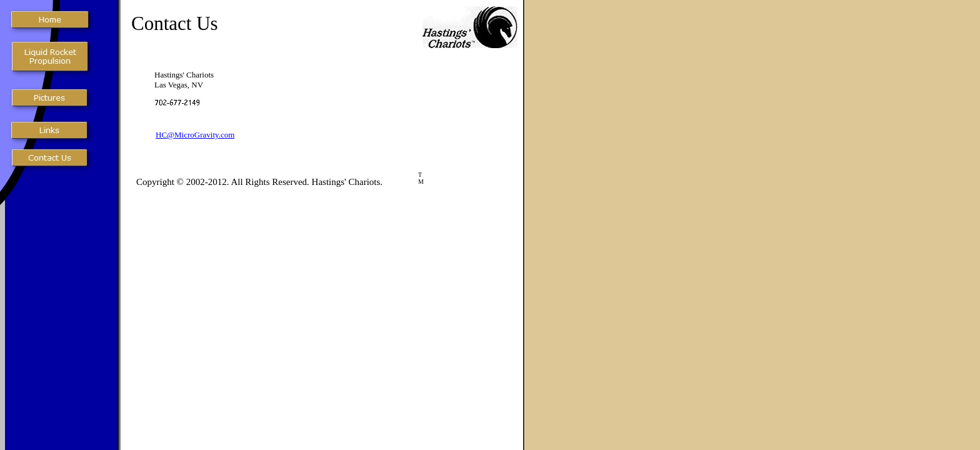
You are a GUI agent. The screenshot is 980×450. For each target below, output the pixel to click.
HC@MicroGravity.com (195, 135)
